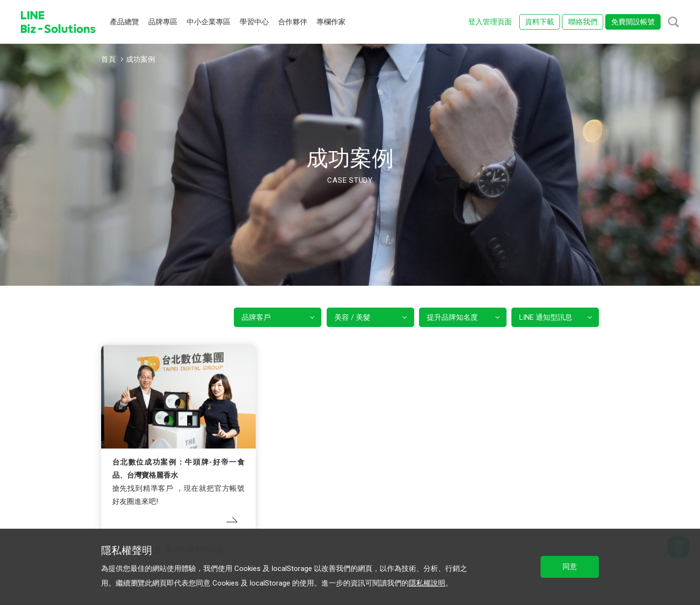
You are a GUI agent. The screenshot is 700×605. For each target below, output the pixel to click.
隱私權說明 (427, 583)
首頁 (108, 59)
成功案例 (140, 59)
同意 (570, 567)
